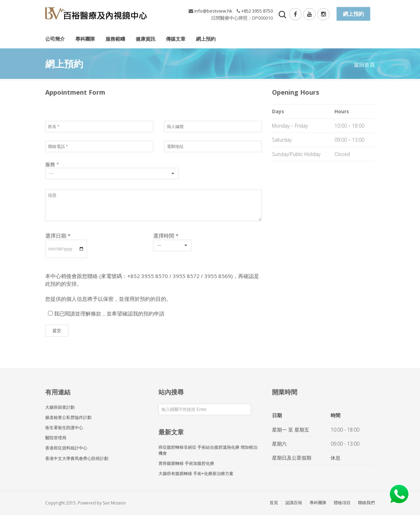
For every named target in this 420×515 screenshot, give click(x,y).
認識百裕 (294, 503)
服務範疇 (115, 39)
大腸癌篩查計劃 (60, 407)
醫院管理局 (56, 438)
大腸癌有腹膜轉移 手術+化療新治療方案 (196, 473)
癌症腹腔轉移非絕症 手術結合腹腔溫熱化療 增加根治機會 (208, 450)
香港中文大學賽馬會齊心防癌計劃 (77, 458)
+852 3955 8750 (257, 11)
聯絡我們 (366, 503)
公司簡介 (55, 39)
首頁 (274, 503)
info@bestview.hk (213, 11)
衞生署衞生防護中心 (64, 428)
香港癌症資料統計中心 (66, 448)
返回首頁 (364, 65)
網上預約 (206, 39)
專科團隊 (85, 39)
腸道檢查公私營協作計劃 (68, 417)
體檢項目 (342, 503)
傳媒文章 (176, 39)
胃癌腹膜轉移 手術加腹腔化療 (186, 463)
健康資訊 (145, 39)
